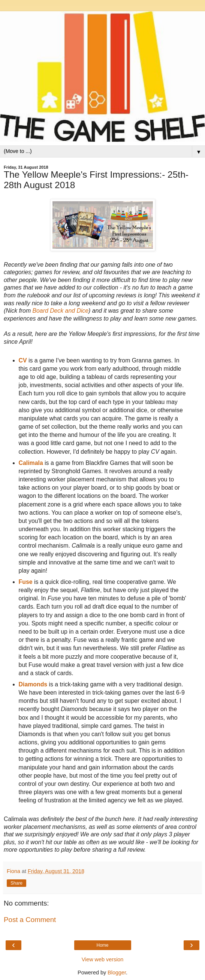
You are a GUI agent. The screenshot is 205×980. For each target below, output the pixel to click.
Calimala (31, 463)
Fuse (26, 582)
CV (23, 360)
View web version (103, 959)
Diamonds (33, 684)
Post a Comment (30, 920)
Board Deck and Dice (61, 311)
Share (16, 883)
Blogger (117, 973)
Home (102, 945)
